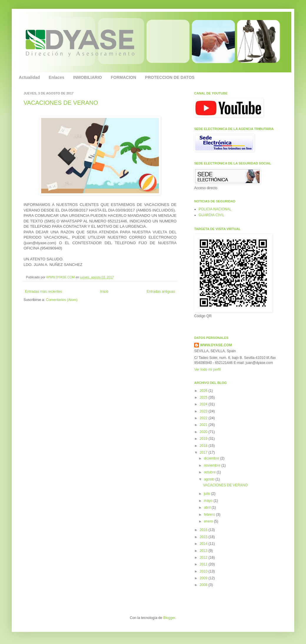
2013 (204, 551)
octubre (210, 472)
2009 (204, 578)
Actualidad (29, 77)
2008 (204, 585)
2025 (204, 397)
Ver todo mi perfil (207, 370)
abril (208, 507)
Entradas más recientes (44, 292)
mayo (209, 501)
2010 (204, 571)
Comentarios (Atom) (62, 300)
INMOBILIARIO (88, 77)
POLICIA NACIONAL (215, 209)
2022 (204, 418)
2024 (204, 404)
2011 (204, 564)
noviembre (213, 465)
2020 (204, 432)
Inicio (104, 292)
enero (209, 521)
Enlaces (57, 77)
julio (208, 494)
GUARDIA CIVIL (211, 215)
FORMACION (124, 77)
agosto (210, 479)
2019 (204, 439)
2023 (204, 411)
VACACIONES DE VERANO (61, 103)
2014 (204, 544)
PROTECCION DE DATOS (170, 77)
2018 (204, 446)
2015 (204, 537)
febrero (210, 515)
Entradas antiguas (161, 292)
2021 (204, 425)
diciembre (212, 458)
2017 (204, 452)
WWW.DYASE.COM (61, 277)
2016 (204, 530)
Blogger (169, 618)
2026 (204, 391)
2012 (204, 558)
